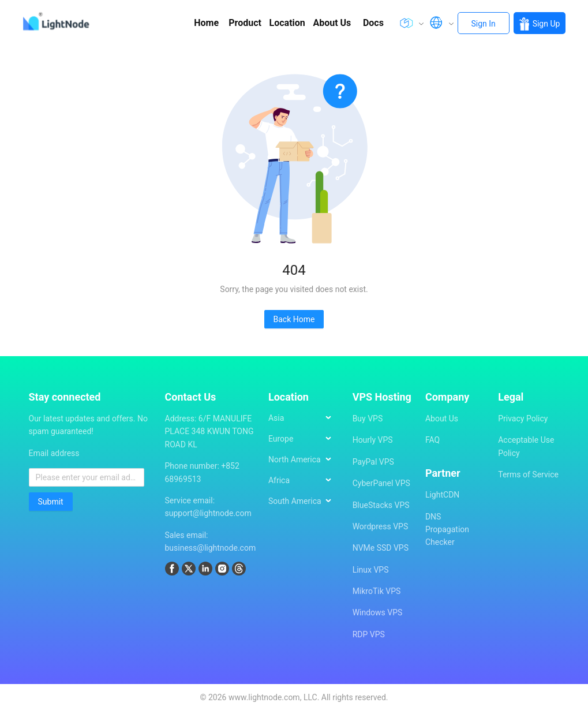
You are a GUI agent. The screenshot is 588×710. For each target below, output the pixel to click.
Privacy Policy (523, 418)
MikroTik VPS (377, 591)
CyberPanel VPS (381, 483)
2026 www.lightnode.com (254, 697)
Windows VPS (378, 612)
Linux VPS (371, 570)
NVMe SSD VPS (381, 548)
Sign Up (540, 24)
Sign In (484, 24)
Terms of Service (528, 474)
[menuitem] (305, 418)
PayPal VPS (373, 462)
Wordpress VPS (381, 526)
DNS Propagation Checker (447, 530)
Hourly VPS (373, 440)
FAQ (432, 440)
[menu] (305, 464)
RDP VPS (369, 634)
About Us (442, 418)
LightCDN (442, 495)
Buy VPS (368, 418)
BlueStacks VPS (381, 505)
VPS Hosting (382, 397)
